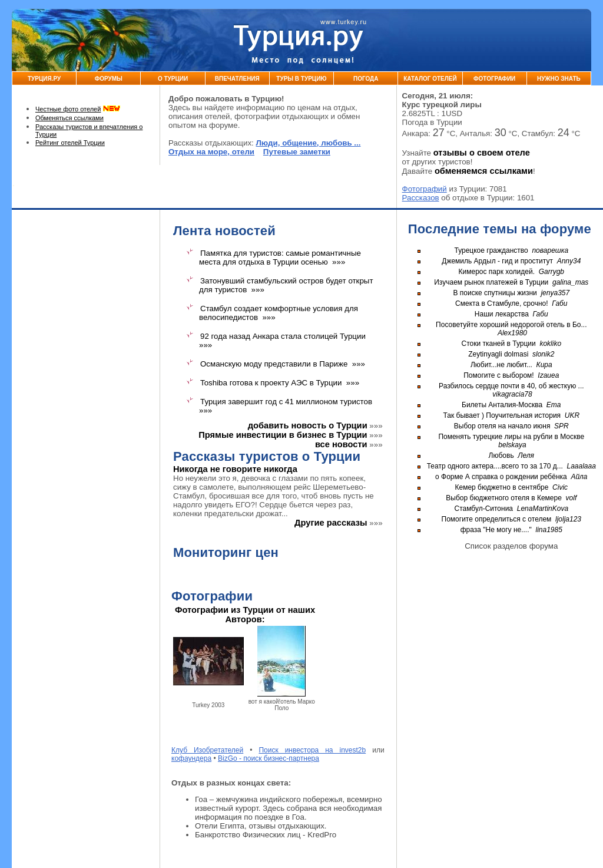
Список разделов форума (511, 546)
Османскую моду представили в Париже (274, 364)
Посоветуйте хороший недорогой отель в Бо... (511, 325)
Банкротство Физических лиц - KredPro (266, 835)
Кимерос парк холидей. (497, 272)
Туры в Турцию (301, 79)
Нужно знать (559, 79)
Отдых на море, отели (211, 152)
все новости (341, 444)
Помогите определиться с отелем (497, 519)
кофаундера (191, 758)
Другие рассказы (331, 523)
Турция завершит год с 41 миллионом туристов (286, 402)
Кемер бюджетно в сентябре (502, 487)
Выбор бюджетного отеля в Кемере (504, 498)
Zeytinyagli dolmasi (498, 354)
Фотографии (494, 79)
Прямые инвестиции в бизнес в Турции (283, 435)
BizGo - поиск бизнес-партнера (269, 758)
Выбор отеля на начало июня (502, 426)
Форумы (109, 79)
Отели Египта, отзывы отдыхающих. (261, 826)
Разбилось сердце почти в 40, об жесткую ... (511, 386)
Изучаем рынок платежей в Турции (491, 282)
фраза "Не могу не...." (496, 530)
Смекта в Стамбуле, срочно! (503, 303)
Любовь (501, 456)
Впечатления (237, 79)
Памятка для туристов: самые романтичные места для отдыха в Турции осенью (280, 258)
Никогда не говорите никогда (235, 469)
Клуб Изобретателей (207, 750)
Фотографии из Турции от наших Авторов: (245, 615)
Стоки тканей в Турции (499, 344)
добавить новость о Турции (308, 425)
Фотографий (425, 189)
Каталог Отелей (430, 79)
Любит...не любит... (501, 365)
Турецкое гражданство (491, 250)
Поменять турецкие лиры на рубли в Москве (511, 437)
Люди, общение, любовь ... (309, 143)
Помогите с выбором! (498, 375)
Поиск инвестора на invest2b (312, 750)
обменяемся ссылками (484, 171)
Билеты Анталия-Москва (502, 405)
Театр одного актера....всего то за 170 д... (495, 466)
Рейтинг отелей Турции (70, 143)
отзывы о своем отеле (482, 153)
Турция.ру (44, 79)
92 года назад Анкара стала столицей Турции (283, 336)
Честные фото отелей (68, 109)
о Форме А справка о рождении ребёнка (501, 477)
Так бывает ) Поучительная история (502, 415)
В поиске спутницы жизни (495, 293)
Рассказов (421, 198)
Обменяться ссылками (69, 118)
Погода (366, 79)
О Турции (173, 79)
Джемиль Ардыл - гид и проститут (497, 261)
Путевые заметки (297, 152)
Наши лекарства (502, 314)
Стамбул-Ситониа (483, 509)
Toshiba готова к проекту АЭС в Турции (271, 383)
